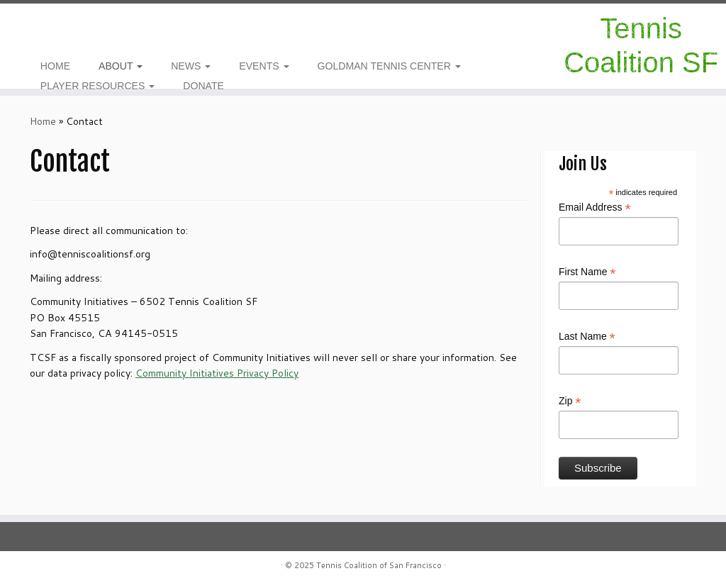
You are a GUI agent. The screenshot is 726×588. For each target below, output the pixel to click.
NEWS (191, 66)
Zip (570, 401)
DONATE (203, 86)
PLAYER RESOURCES (98, 86)
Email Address (595, 208)
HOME (55, 66)
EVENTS (264, 66)
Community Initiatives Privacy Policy (217, 373)
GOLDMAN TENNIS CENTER (389, 66)
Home (43, 121)
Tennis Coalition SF (641, 45)
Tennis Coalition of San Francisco (379, 565)
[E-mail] (53, 28)
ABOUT (121, 66)
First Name (587, 272)
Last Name (587, 337)
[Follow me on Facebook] (44, 28)
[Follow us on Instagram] (34, 28)
